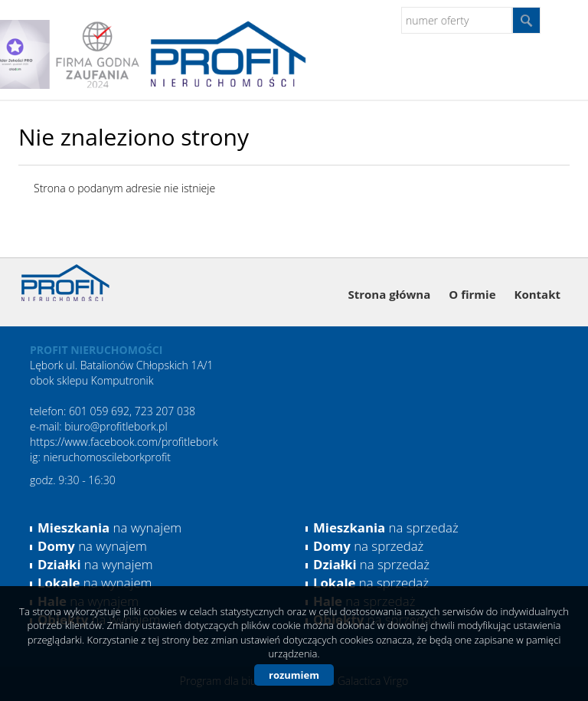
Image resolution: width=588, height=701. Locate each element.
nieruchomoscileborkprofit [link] (107, 457)
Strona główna (390, 294)
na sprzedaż (386, 527)
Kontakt (538, 294)
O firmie (472, 294)
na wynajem (109, 527)
